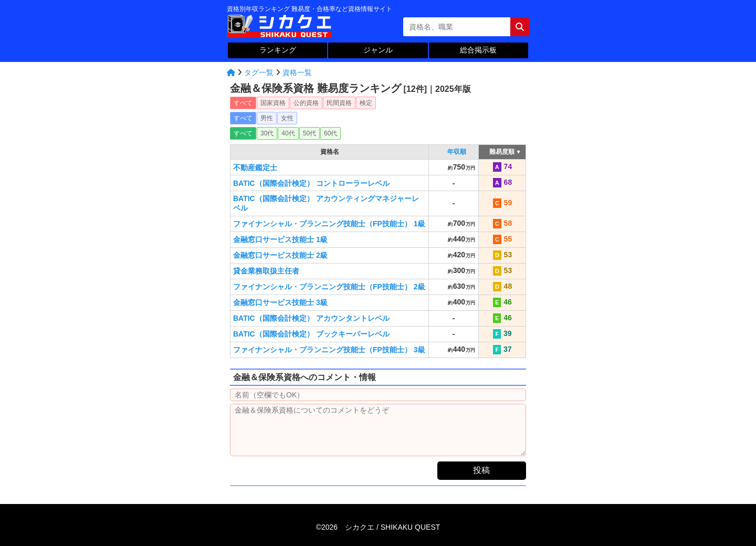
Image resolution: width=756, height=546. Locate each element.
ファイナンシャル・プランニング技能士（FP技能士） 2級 (329, 287)
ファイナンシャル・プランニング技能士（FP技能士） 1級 (329, 224)
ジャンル (378, 50)
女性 (287, 118)
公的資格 (306, 103)
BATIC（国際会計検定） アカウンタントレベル (311, 318)
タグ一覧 (259, 72)
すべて (243, 103)
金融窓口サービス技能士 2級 (280, 255)
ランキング (278, 50)
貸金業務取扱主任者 (266, 271)
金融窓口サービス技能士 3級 (280, 302)
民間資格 (339, 103)
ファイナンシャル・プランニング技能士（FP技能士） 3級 (329, 350)
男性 (267, 118)
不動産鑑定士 (255, 167)
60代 (330, 133)
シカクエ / (392, 527)
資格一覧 (297, 72)
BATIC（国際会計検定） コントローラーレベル (311, 183)
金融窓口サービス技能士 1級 (280, 239)
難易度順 (502, 152)
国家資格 (273, 103)
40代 (288, 133)
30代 (267, 133)
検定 (366, 103)
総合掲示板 (478, 50)
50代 (309, 133)
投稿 (481, 470)
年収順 (457, 152)
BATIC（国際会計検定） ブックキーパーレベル (311, 334)
